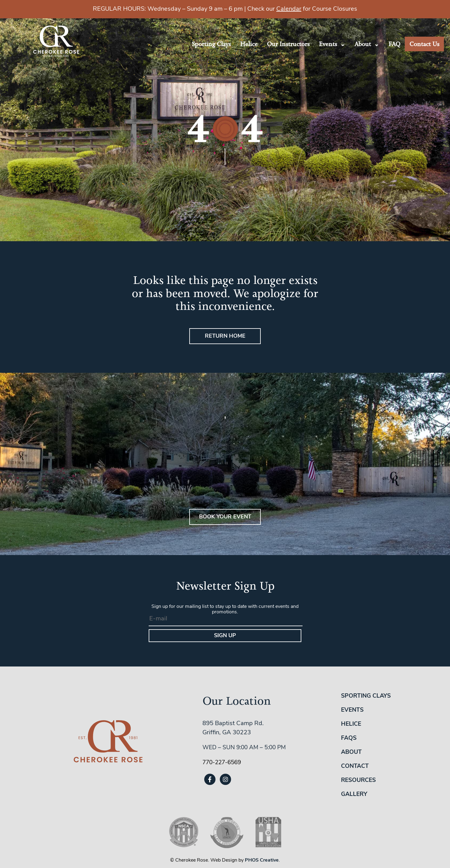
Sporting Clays (211, 44)
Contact (355, 766)
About (363, 44)
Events (328, 44)
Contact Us (424, 44)
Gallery (354, 795)
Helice (249, 44)
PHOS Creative (262, 860)
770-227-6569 (222, 763)
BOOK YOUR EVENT (225, 517)
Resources (358, 781)
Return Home (225, 336)
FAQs (349, 738)
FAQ (394, 44)
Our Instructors (288, 44)
